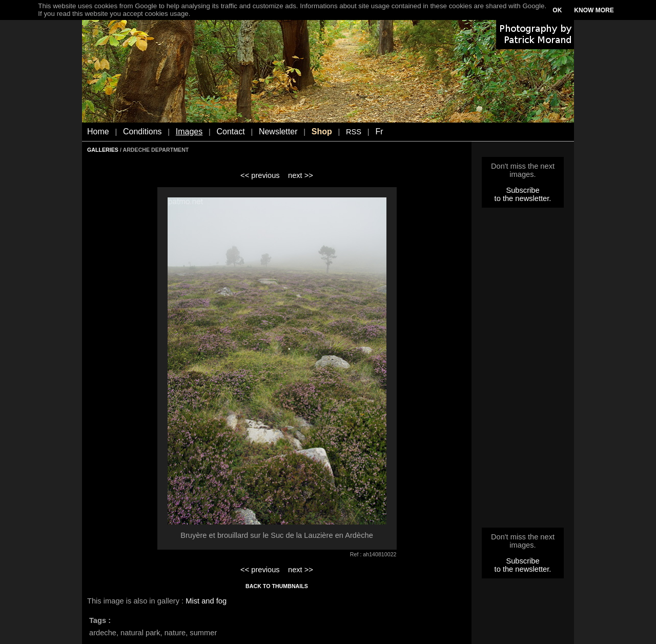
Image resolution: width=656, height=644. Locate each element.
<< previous (260, 175)
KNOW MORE (594, 10)
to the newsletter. (523, 198)
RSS (354, 132)
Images (189, 132)
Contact (231, 132)
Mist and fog (206, 601)
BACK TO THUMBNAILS (277, 586)
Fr (379, 132)
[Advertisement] (523, 371)
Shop (322, 132)
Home (98, 132)
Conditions (142, 132)
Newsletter (278, 132)
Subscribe (522, 190)
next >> (301, 175)
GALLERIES (103, 150)
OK (557, 10)
